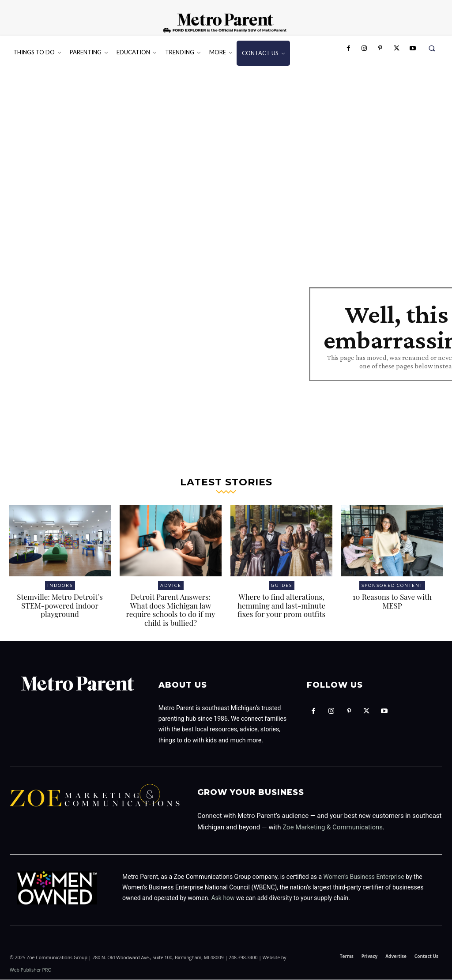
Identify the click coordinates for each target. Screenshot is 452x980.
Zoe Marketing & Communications (333, 828)
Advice (171, 586)
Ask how (223, 899)
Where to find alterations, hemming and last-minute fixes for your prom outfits (281, 606)
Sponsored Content (392, 586)
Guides (282, 586)
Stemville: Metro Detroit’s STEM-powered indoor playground (60, 606)
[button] (432, 48)
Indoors (60, 586)
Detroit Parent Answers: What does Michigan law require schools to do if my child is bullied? (170, 611)
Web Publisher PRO (31, 970)
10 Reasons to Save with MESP (392, 602)
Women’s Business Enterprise (364, 877)
